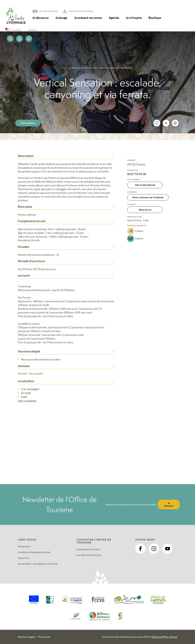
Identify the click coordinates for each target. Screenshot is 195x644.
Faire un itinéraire (29, 401)
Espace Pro (24, 558)
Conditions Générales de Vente (34, 552)
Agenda (114, 18)
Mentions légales (27, 637)
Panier (33, 30)
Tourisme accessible (81, 11)
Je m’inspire (134, 18)
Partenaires (24, 546)
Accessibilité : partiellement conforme (38, 564)
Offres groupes (49, 11)
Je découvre (40, 18)
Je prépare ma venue (88, 18)
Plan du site (44, 637)
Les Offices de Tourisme (89, 555)
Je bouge (61, 18)
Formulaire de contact (88, 549)
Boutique (155, 18)
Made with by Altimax (164, 637)
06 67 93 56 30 (137, 174)
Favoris (16, 30)
